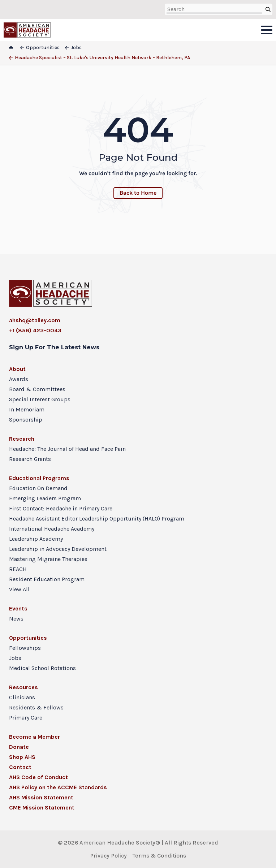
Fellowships (25, 648)
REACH (18, 569)
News (16, 619)
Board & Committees (37, 389)
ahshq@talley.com (35, 320)
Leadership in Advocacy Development (58, 549)
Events (18, 608)
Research (22, 439)
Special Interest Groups (40, 399)
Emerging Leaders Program (45, 498)
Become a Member (34, 737)
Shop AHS (22, 757)
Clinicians (22, 697)
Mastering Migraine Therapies (48, 559)
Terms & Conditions (159, 856)
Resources (23, 687)
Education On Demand (38, 488)
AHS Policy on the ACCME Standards (58, 787)
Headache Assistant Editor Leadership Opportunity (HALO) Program (97, 519)
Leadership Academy (36, 539)
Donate (19, 747)
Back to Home (138, 193)
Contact (20, 767)
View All (19, 589)
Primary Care (26, 718)
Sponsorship (26, 420)
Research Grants (30, 459)
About (17, 369)
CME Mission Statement (42, 807)
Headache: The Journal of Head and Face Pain (67, 449)
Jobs (15, 658)
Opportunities (28, 638)
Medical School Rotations (42, 668)
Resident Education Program (47, 579)
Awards (19, 379)
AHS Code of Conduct (38, 777)
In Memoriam (27, 409)
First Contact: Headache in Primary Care (61, 508)
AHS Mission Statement (41, 797)
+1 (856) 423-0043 (35, 330)
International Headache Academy (52, 529)
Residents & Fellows (36, 707)
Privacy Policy (108, 856)
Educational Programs (39, 478)
